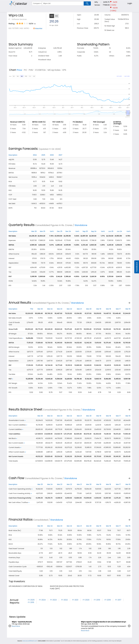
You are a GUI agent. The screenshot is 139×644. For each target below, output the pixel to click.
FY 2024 (42, 600)
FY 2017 (118, 600)
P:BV (31, 70)
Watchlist (39, 28)
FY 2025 (31, 600)
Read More (16, 626)
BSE (57, 16)
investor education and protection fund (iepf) (67, 587)
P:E (25, 70)
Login (130, 3)
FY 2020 (86, 600)
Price (19, 70)
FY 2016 (31, 602)
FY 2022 (64, 600)
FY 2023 (53, 600)
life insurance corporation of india (26, 586)
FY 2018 (108, 600)
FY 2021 (75, 600)
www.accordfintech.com (30, 641)
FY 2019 (97, 600)
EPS (64, 70)
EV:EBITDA (41, 70)
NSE (52, 16)
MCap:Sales (54, 70)
